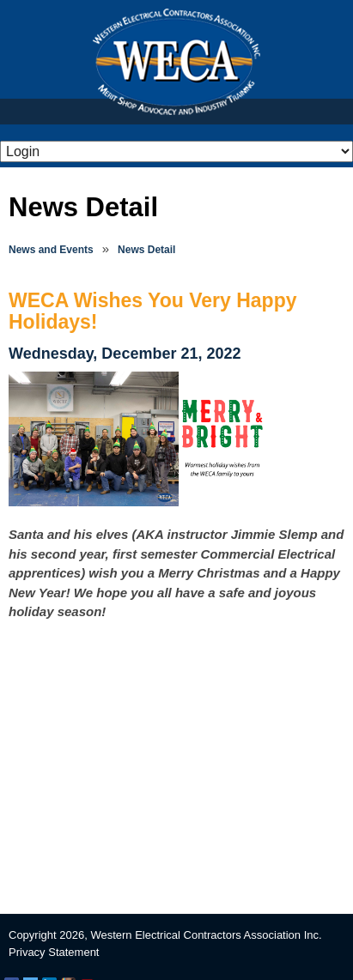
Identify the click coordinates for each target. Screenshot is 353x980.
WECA (176, 62)
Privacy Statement (54, 952)
